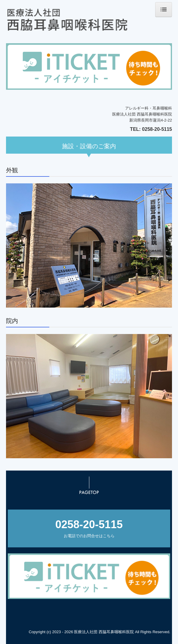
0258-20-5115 (157, 129)
